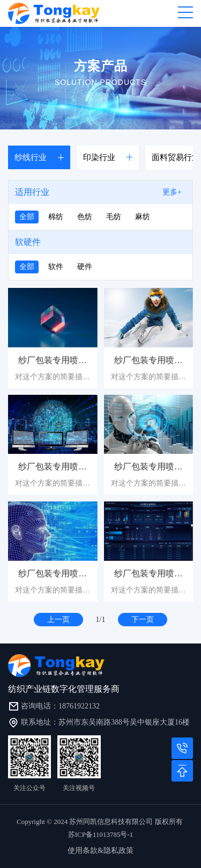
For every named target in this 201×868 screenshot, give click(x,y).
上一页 (58, 620)
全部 (27, 217)
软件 (56, 267)
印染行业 (99, 157)
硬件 (85, 267)
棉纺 (56, 217)
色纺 (85, 217)
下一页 (143, 620)
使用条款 (83, 851)
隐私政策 (118, 851)
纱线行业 (31, 157)
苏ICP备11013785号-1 (101, 834)
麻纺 (143, 217)
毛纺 (114, 217)
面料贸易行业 (176, 157)
